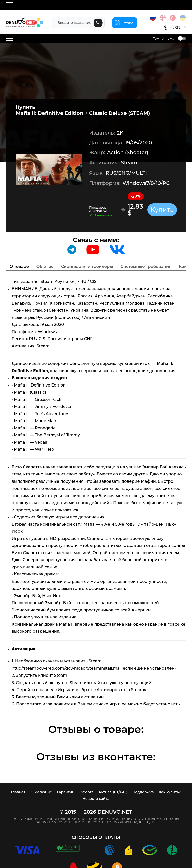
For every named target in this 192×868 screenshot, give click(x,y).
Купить (162, 210)
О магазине (41, 792)
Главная (18, 792)
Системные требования (146, 267)
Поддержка (143, 792)
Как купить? (170, 792)
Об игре (45, 267)
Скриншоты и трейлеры (87, 267)
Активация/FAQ (113, 792)
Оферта (86, 792)
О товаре (19, 267)
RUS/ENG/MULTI (126, 173)
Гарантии (66, 792)
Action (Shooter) (128, 152)
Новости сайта (96, 799)
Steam (129, 163)
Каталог (127, 23)
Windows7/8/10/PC (146, 183)
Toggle (182, 38)
